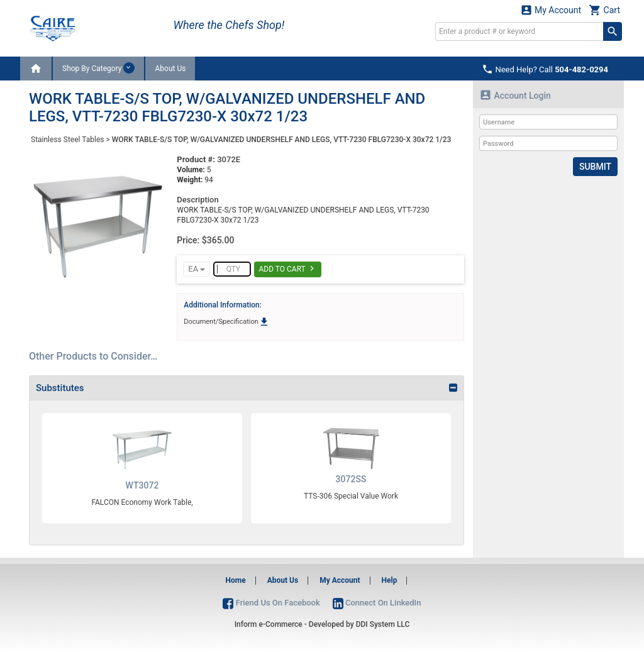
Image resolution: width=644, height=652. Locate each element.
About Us (170, 69)
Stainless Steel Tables (67, 140)
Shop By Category (98, 68)
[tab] (247, 388)
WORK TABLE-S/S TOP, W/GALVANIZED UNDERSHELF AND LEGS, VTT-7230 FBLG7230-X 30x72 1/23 (282, 140)
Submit (595, 167)
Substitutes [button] (60, 388)
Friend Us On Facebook (271, 603)
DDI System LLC (383, 624)
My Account (551, 10)
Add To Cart (288, 268)
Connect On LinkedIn (377, 603)
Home (236, 580)
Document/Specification (226, 322)
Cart (604, 10)
